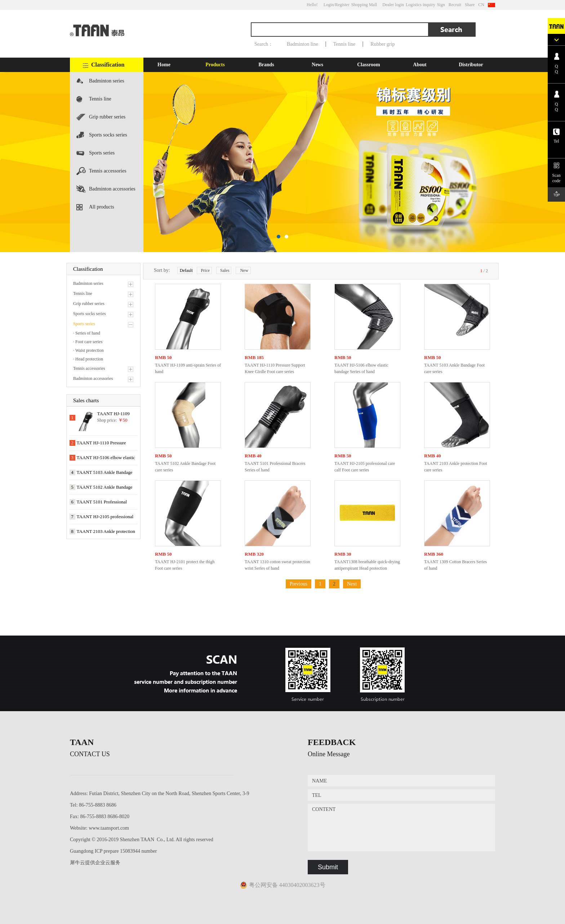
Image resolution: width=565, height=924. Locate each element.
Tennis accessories (108, 171)
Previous (299, 584)
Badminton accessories (112, 189)
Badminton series (107, 81)
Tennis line (344, 44)
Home (164, 65)
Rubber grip (382, 44)
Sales (225, 270)
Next (352, 584)
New (244, 270)
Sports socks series (108, 135)
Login (329, 5)
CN (481, 5)
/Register (341, 5)
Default (186, 270)
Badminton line (302, 44)
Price (205, 270)
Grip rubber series (107, 117)
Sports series (102, 153)
